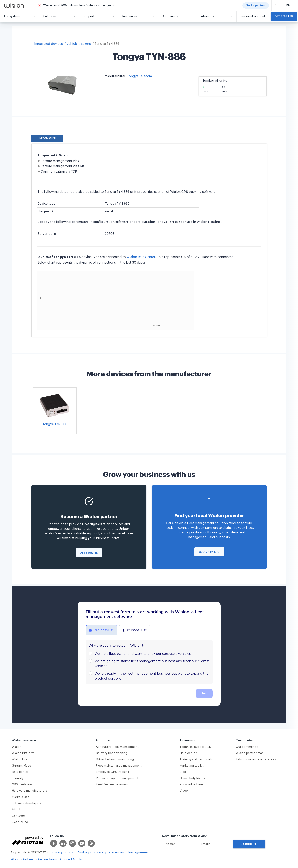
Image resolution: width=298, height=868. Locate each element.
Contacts (18, 816)
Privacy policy (62, 852)
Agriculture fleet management (117, 747)
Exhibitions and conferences (256, 759)
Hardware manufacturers (29, 791)
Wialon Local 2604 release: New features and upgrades (79, 5)
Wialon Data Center (141, 257)
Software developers (26, 803)
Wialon (16, 747)
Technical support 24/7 (196, 747)
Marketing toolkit (192, 766)
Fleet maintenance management (119, 766)
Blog (183, 772)
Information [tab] (47, 138)
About (16, 810)
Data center (20, 772)
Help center (188, 753)
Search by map (209, 552)
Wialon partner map (250, 753)
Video (184, 791)
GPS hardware (22, 784)
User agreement (139, 852)
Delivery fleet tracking (111, 753)
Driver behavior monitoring (115, 759)
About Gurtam (22, 859)
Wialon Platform (23, 753)
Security (18, 778)
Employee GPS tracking (112, 772)
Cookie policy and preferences (100, 852)
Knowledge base (191, 784)
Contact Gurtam (72, 859)
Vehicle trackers (79, 44)
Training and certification (197, 759)
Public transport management (117, 778)
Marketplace (21, 797)
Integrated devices (48, 44)
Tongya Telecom (139, 76)
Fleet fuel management (112, 784)
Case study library (192, 778)
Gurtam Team (46, 859)
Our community (247, 747)
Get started (284, 17)
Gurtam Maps (21, 766)
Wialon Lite (20, 759)
